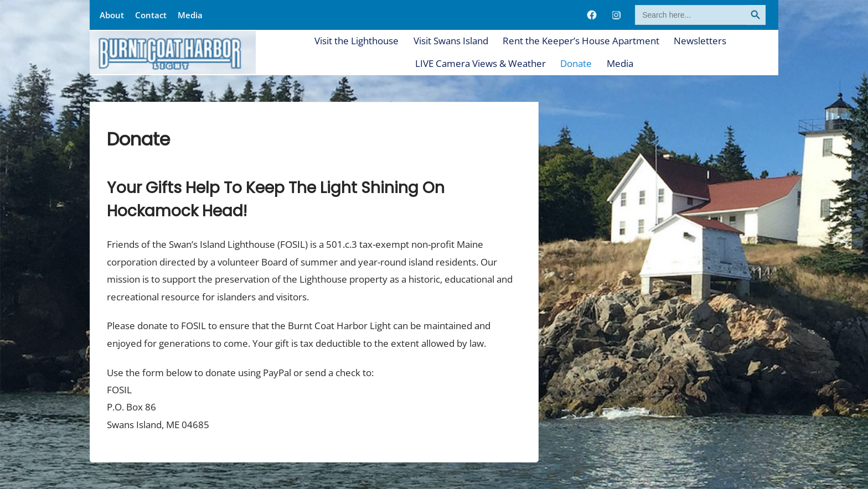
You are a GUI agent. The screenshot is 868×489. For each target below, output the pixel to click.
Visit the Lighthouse (356, 41)
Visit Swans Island (451, 41)
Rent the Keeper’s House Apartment (581, 41)
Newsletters (700, 41)
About (112, 15)
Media (190, 15)
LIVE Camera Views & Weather (480, 63)
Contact (151, 15)
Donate (576, 63)
